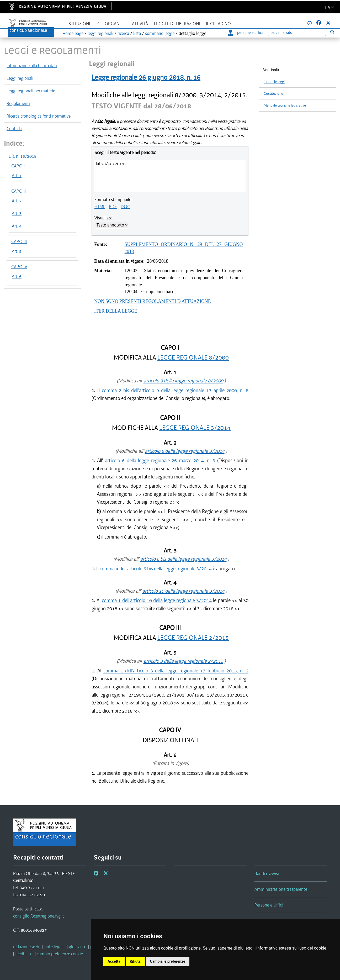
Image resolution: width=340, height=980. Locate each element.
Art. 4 (17, 226)
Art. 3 (17, 213)
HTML (100, 207)
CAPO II (18, 191)
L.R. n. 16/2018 (23, 156)
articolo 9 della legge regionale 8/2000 (183, 381)
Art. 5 (17, 251)
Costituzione (273, 94)
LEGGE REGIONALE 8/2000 (193, 358)
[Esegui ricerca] (332, 32)
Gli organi (109, 24)
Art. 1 (17, 176)
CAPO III (19, 241)
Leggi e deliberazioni (177, 24)
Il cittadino (218, 24)
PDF (113, 207)
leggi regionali (100, 33)
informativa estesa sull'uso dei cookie (291, 948)
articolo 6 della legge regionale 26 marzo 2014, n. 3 (160, 460)
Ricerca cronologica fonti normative (39, 116)
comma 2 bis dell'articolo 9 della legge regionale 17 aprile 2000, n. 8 (175, 390)
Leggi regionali (20, 78)
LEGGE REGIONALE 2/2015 (193, 638)
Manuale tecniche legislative (285, 105)
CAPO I (18, 166)
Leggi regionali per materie (31, 91)
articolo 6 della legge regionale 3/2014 (185, 451)
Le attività (137, 24)
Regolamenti (18, 103)
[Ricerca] (297, 33)
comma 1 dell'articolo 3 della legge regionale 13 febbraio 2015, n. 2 (176, 671)
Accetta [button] (114, 961)
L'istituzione (78, 24)
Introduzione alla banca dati (32, 66)
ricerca (123, 33)
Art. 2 (17, 201)
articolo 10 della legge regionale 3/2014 (183, 591)
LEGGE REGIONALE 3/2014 (195, 428)
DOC (125, 207)
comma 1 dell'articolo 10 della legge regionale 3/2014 (157, 600)
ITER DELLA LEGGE (116, 311)
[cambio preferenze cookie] (60, 954)
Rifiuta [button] (135, 961)
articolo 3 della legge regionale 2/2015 (183, 661)
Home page (73, 33)
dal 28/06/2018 (109, 164)
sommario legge (160, 33)
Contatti (14, 129)
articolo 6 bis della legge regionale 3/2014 (183, 559)
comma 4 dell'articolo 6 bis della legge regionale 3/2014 (156, 569)
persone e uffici (245, 33)
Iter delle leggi (274, 82)
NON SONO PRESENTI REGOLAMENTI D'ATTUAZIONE (153, 301)
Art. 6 (17, 276)
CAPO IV (19, 267)
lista (137, 33)
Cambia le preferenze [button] (168, 961)
